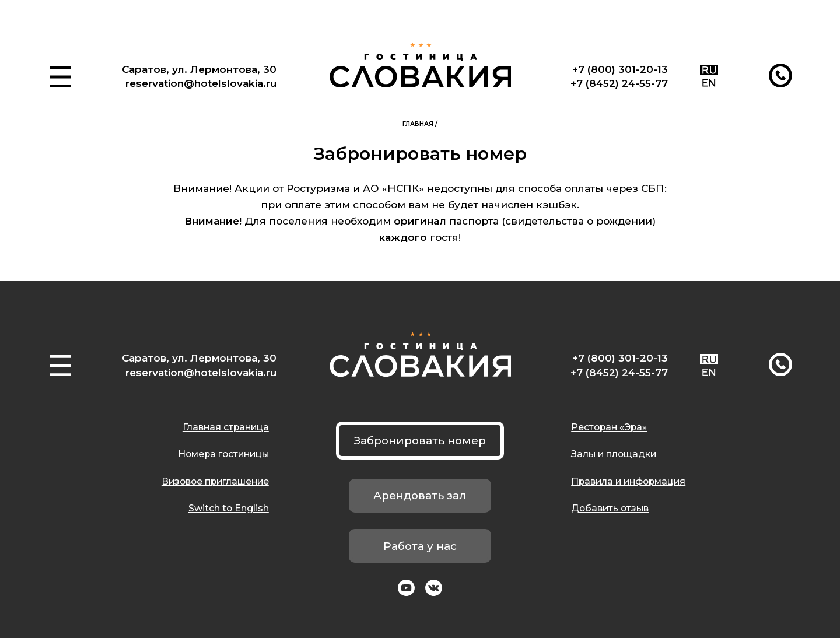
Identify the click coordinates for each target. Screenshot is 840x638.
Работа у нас (420, 546)
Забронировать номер (420, 441)
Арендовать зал (420, 495)
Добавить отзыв (610, 508)
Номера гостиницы (223, 454)
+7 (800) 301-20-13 (620, 69)
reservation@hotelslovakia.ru (201, 83)
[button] (61, 77)
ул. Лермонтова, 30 (224, 69)
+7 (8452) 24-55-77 (619, 83)
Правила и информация (628, 481)
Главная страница (226, 427)
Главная (418, 124)
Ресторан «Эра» (609, 427)
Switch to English (229, 508)
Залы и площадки (614, 454)
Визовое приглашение (215, 481)
